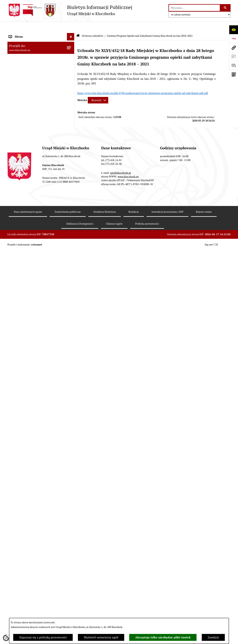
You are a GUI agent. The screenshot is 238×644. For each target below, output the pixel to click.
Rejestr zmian (204, 615)
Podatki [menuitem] (14, 140)
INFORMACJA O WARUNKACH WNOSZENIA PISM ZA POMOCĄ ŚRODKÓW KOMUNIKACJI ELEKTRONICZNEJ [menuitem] (31, 507)
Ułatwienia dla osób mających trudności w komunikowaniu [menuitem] (37, 322)
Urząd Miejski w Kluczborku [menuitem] (27, 71)
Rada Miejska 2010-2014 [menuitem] (25, 64)
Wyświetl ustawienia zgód (101, 637)
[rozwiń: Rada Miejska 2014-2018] (71, 57)
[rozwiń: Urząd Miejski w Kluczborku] (71, 72)
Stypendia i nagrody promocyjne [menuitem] (30, 473)
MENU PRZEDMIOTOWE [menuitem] (25, 91)
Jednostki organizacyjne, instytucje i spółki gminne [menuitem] (37, 81)
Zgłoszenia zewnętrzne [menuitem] (24, 493)
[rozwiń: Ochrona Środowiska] (71, 312)
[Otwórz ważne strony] (234, 56)
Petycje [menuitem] (14, 275)
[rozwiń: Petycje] (71, 275)
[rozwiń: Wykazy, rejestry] (71, 332)
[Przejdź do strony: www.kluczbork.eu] (234, 48)
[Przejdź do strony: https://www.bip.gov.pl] (234, 39)
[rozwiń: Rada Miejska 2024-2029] (71, 42)
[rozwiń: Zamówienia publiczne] (71, 224)
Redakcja (134, 615)
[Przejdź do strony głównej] (70, 10)
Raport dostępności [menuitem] (22, 466)
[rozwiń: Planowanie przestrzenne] (71, 155)
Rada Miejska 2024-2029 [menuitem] (25, 42)
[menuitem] (41, 175)
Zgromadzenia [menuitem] (19, 361)
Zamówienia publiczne (68, 615)
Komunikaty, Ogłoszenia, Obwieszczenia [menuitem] (36, 297)
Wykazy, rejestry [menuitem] (20, 332)
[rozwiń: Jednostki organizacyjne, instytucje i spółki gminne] (71, 79)
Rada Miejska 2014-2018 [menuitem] (25, 57)
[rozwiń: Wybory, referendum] (71, 339)
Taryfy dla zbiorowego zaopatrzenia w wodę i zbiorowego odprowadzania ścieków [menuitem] (38, 429)
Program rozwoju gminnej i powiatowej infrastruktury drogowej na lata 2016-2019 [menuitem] (37, 386)
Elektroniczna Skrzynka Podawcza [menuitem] (32, 305)
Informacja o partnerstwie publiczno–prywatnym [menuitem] (34, 398)
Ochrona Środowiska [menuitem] (23, 312)
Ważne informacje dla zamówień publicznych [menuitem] (31, 234)
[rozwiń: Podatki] (71, 140)
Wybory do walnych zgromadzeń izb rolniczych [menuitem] (33, 483)
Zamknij (213, 637)
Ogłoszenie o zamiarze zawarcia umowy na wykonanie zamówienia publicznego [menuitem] (37, 265)
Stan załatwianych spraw (28, 615)
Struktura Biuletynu (105, 615)
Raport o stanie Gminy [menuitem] (24, 133)
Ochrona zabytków (93, 26)
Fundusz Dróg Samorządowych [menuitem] (29, 446)
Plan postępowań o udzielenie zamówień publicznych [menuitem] (36, 246)
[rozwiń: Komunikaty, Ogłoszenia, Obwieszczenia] (71, 297)
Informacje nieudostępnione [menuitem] (28, 98)
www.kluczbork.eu (128, 580)
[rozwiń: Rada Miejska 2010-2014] (71, 64)
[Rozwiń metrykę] (98, 90)
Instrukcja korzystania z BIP (167, 615)
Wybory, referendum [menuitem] (22, 339)
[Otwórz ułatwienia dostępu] (234, 30)
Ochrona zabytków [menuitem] (21, 162)
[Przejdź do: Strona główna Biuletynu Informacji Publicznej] (78, 26)
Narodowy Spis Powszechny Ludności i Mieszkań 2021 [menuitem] (35, 456)
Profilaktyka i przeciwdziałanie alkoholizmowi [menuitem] (29, 410)
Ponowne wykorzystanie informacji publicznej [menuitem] (32, 108)
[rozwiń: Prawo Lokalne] (71, 118)
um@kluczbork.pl (120, 576)
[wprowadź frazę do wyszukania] (194, 8)
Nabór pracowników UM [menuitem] (25, 376)
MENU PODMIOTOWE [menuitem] (24, 34)
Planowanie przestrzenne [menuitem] (26, 155)
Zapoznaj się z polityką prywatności (43, 637)
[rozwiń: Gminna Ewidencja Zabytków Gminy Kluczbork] (71, 172)
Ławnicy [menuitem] (14, 346)
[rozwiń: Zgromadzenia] (71, 362)
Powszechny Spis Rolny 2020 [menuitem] (28, 439)
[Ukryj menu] (71, 27)
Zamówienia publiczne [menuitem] (24, 224)
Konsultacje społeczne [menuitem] (24, 419)
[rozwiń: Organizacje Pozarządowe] (71, 282)
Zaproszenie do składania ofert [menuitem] (29, 255)
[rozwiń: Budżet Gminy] (71, 125)
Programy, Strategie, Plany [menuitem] (26, 290)
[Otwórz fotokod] (234, 74)
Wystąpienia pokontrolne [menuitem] (26, 354)
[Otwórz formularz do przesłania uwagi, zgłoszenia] (234, 65)
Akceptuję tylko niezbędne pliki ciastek (163, 637)
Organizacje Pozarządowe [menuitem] (26, 282)
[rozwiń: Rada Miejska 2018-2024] (71, 49)
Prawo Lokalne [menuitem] (19, 118)
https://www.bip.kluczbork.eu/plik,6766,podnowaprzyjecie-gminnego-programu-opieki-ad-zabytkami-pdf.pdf (143, 83)
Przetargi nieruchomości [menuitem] (25, 148)
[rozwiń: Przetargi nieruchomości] (71, 148)
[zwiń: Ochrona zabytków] (71, 163)
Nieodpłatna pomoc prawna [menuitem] (27, 369)
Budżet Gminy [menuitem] (18, 125)
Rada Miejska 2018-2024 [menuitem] (25, 49)
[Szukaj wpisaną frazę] (225, 8)
